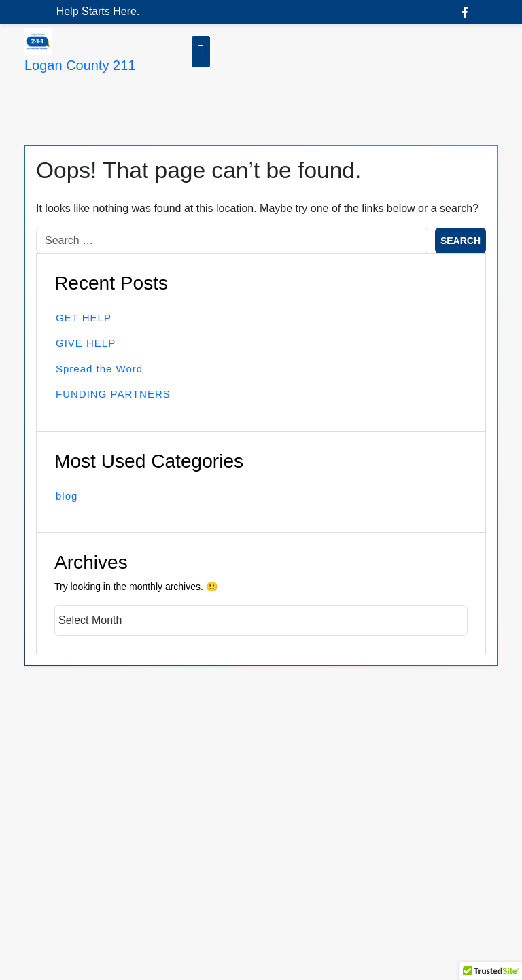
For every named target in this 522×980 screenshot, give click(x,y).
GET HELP (84, 318)
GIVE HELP (86, 343)
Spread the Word (99, 369)
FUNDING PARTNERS (113, 394)
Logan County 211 (80, 65)
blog (67, 496)
